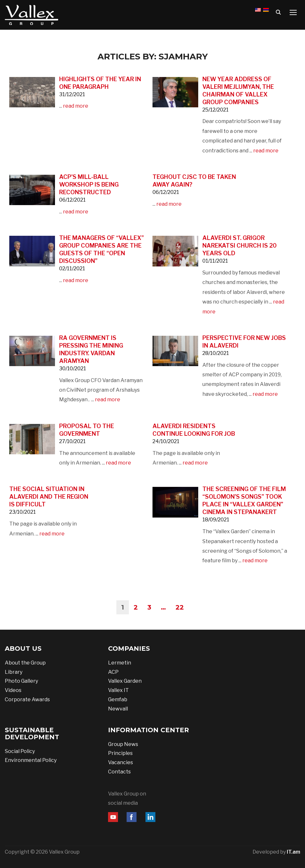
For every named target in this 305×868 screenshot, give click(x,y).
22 (180, 607)
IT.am (293, 852)
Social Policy (20, 751)
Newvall (118, 709)
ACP (113, 672)
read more (76, 106)
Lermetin (120, 663)
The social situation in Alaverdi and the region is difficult (49, 497)
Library (14, 672)
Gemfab (118, 699)
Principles (120, 753)
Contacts (119, 772)
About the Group (25, 663)
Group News (123, 744)
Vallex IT (118, 690)
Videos (13, 690)
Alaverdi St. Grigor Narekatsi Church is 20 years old (239, 246)
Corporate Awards (27, 699)
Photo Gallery (21, 681)
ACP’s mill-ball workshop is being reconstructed (89, 184)
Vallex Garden (125, 681)
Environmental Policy (31, 760)
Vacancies (121, 762)
